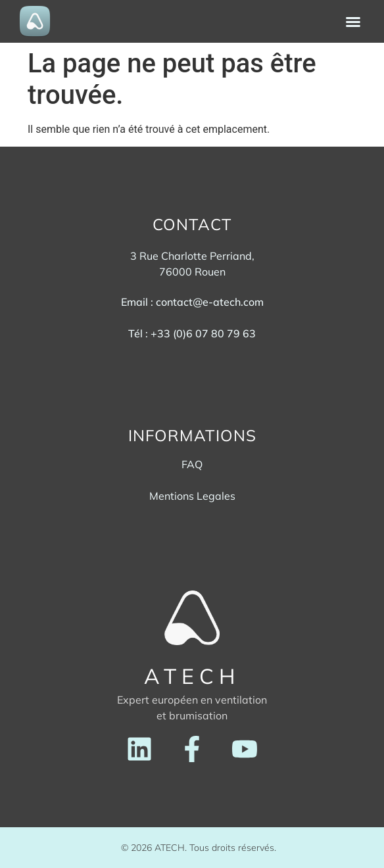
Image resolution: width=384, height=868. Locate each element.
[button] (353, 22)
